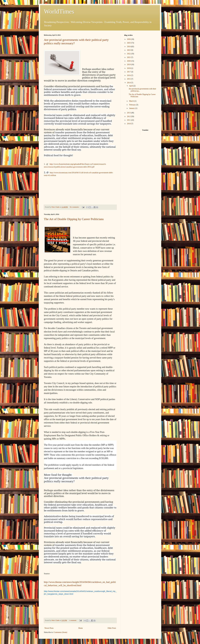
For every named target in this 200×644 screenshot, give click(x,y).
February (133, 105)
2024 (129, 47)
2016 (129, 75)
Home (81, 628)
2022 (129, 54)
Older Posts (112, 628)
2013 (129, 113)
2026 (129, 39)
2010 (129, 124)
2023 (129, 50)
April (131, 86)
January (132, 108)
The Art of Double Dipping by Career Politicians (74, 219)
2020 (129, 61)
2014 (129, 83)
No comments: (75, 207)
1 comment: (73, 620)
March (132, 101)
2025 (129, 43)
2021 (129, 57)
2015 (129, 79)
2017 (129, 72)
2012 (129, 116)
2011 (129, 120)
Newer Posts (49, 628)
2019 (129, 65)
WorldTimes (59, 11)
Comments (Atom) (60, 632)
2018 (129, 68)
